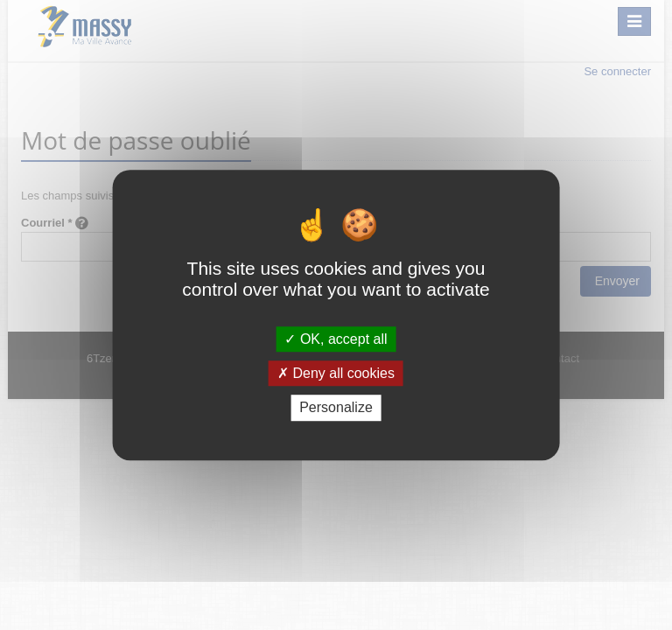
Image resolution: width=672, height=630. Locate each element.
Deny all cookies (336, 373)
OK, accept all (336, 339)
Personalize (336, 408)
